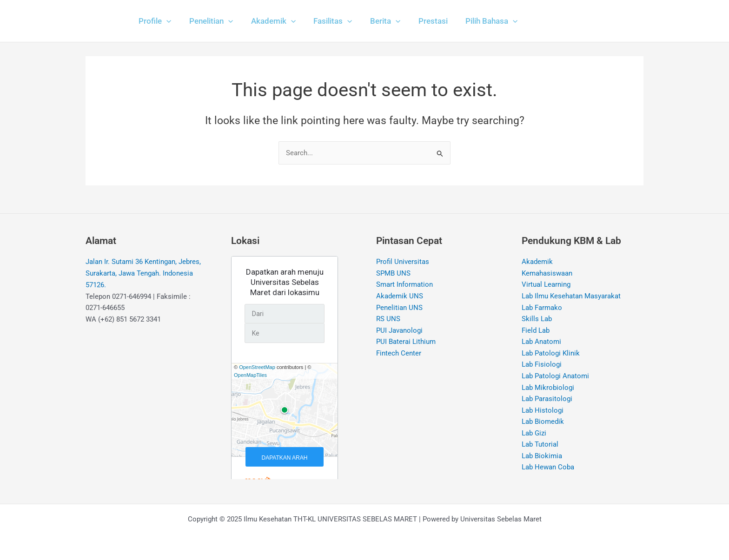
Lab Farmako (542, 308)
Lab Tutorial (540, 446)
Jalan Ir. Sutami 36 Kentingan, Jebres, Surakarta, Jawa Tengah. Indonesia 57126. (143, 274)
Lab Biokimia (542, 457)
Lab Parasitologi (547, 400)
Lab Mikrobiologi (548, 389)
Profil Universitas (403, 262)
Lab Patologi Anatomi (555, 377)
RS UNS (388, 319)
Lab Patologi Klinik (551, 354)
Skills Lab (537, 319)
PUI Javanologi (399, 331)
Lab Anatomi (541, 343)
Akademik (537, 262)
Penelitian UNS (399, 308)
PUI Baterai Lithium (406, 343)
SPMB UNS (393, 273)
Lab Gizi (534, 435)
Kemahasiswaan (547, 273)
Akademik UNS (400, 296)
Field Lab (536, 331)
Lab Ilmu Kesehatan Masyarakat (571, 296)
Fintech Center (399, 354)
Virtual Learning (546, 285)
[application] (166, 21)
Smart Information (404, 285)
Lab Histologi (543, 411)
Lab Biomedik (543, 423)
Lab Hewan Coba (548, 469)
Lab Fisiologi (542, 365)
